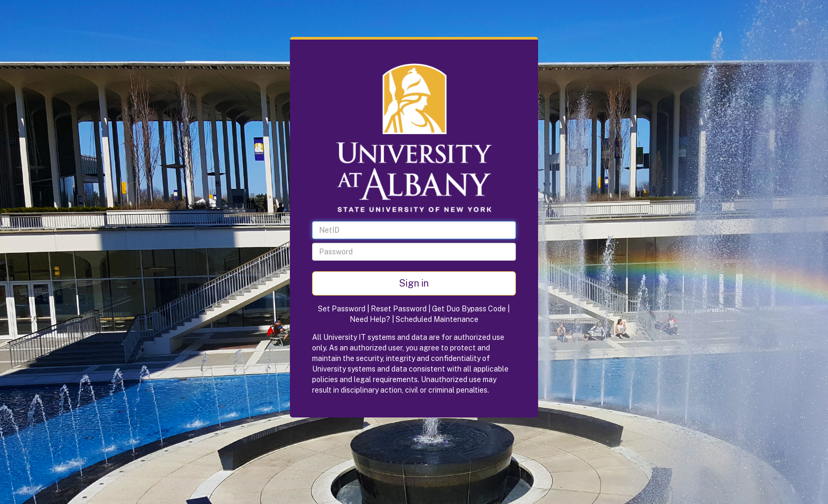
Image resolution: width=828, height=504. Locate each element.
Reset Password (399, 309)
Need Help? (370, 319)
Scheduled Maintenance (437, 319)
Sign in (414, 283)
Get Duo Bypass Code (469, 309)
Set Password (342, 309)
